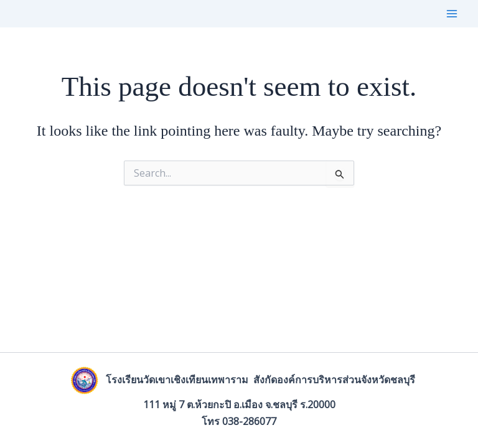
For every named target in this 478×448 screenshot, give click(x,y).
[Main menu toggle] (452, 14)
